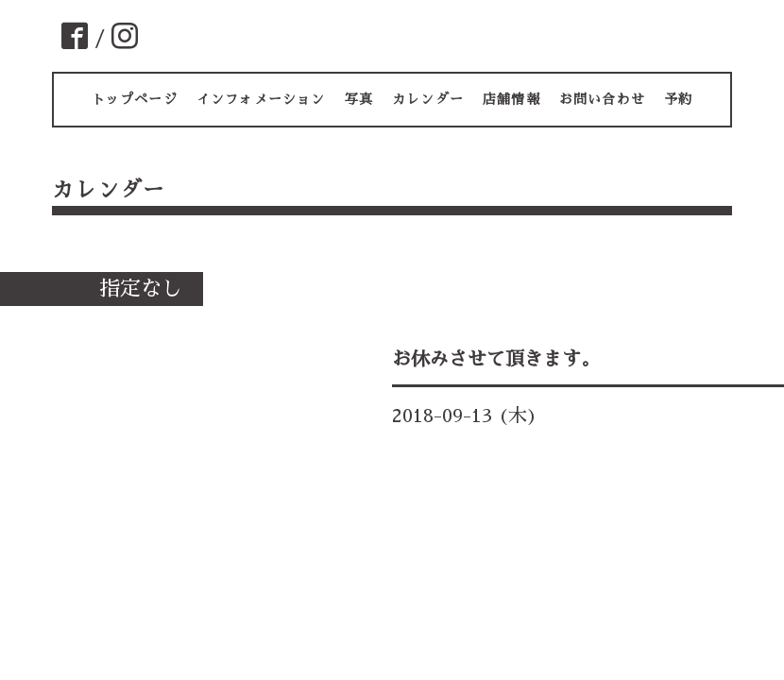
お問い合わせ (602, 99)
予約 (678, 99)
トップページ (135, 99)
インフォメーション (261, 99)
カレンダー (428, 99)
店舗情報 (511, 99)
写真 (359, 99)
